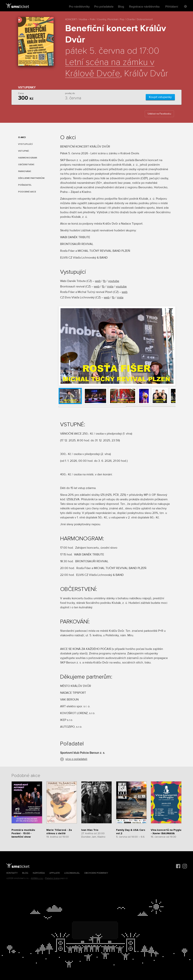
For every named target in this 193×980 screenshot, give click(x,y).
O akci (22, 137)
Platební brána (52, 878)
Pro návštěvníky (79, 7)
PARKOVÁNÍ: (25, 171)
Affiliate (55, 873)
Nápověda (39, 873)
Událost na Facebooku (159, 114)
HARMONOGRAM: (28, 158)
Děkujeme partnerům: (31, 178)
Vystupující (25, 144)
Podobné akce (27, 192)
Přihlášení (172, 7)
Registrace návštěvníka (144, 7)
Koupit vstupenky (160, 97)
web (98, 281)
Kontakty (12, 873)
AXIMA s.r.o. (37, 878)
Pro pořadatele (104, 7)
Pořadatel (25, 185)
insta (110, 287)
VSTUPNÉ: (24, 151)
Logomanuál (72, 873)
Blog (121, 7)
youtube (114, 281)
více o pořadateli (76, 759)
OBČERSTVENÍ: (26, 165)
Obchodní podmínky (96, 873)
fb (104, 281)
